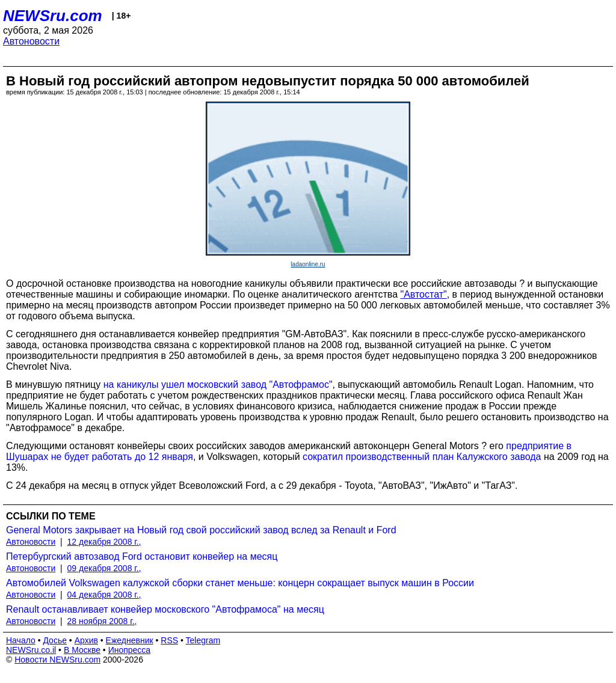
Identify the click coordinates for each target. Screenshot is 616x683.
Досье (55, 640)
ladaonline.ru (308, 264)
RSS (169, 640)
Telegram (203, 640)
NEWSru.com (53, 16)
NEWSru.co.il (31, 650)
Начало (21, 640)
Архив (86, 640)
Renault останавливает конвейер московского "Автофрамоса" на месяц (165, 609)
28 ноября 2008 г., (102, 621)
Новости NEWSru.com (57, 660)
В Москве (82, 650)
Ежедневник (130, 640)
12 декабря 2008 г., (104, 542)
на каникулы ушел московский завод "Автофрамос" (218, 384)
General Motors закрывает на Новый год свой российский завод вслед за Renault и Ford (201, 530)
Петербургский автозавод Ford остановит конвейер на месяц (142, 556)
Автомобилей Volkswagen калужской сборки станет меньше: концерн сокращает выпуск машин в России (240, 583)
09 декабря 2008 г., (104, 568)
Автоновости (31, 41)
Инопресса (130, 650)
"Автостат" (423, 294)
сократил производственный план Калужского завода (422, 457)
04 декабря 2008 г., (104, 595)
